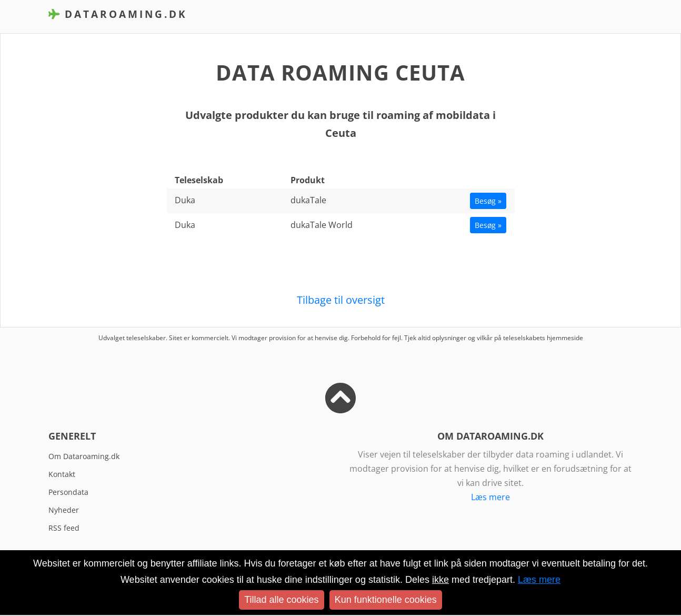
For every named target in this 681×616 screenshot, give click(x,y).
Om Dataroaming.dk (84, 456)
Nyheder (64, 510)
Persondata (68, 492)
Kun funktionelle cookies (386, 600)
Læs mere (490, 497)
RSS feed (64, 528)
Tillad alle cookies (281, 600)
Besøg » (488, 201)
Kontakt (62, 474)
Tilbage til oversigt (341, 300)
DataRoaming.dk (118, 14)
